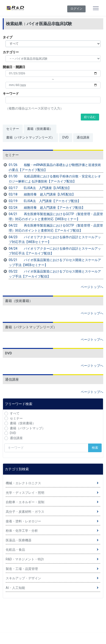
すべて (15, 413)
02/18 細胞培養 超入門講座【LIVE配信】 (42, 194)
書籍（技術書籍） (40, 129)
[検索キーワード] (46, 448)
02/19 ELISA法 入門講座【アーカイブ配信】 (45, 201)
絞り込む (90, 117)
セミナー (13, 129)
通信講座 (83, 138)
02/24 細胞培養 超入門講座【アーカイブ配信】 (47, 208)
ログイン (76, 9)
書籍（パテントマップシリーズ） (30, 138)
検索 (95, 448)
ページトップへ (92, 287)
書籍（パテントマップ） (28, 428)
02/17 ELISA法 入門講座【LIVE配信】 (40, 188)
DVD (66, 138)
